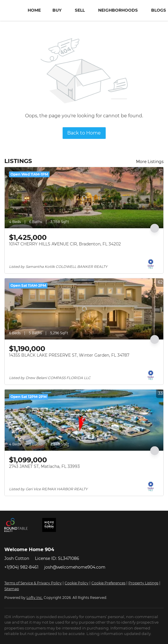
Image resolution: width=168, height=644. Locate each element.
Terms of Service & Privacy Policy (33, 583)
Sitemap (12, 589)
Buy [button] (57, 10)
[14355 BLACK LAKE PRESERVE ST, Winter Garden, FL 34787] (84, 309)
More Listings (150, 162)
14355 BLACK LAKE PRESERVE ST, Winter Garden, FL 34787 (69, 355)
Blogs (159, 10)
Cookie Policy (77, 583)
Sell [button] (80, 10)
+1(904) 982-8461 (21, 567)
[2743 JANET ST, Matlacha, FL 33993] (84, 420)
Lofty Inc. (35, 598)
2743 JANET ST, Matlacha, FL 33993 (44, 466)
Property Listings (143, 583)
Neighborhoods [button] (118, 10)
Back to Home (84, 133)
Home (34, 10)
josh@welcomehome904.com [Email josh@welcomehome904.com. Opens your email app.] (75, 567)
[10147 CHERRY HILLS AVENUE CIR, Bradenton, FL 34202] (84, 198)
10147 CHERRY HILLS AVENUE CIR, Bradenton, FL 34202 (65, 244)
